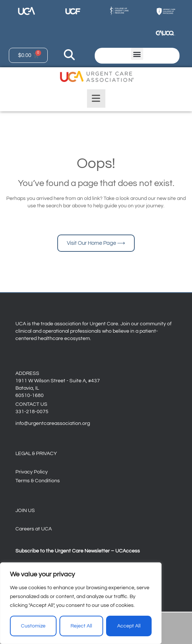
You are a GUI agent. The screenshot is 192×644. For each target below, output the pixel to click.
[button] (137, 54)
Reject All (81, 626)
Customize (33, 626)
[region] (81, 603)
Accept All (129, 626)
